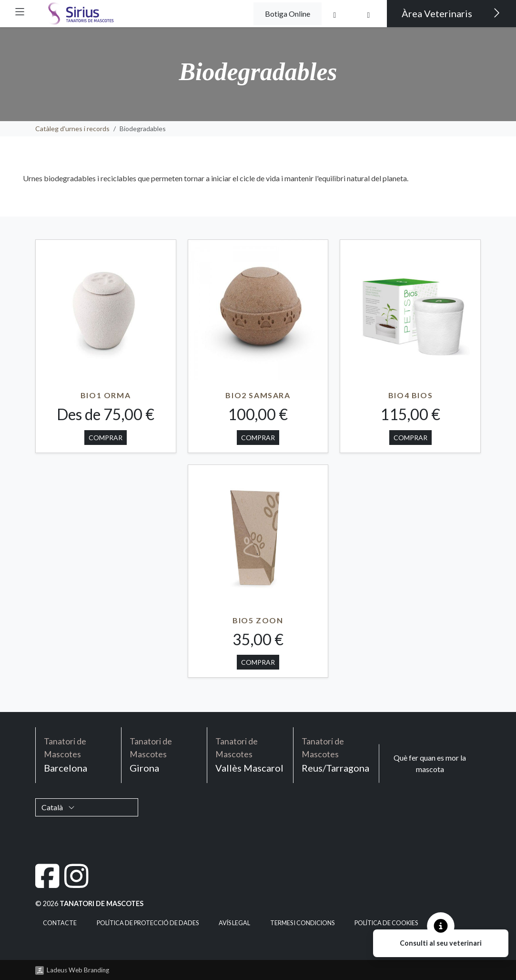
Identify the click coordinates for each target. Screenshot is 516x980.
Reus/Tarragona (336, 754)
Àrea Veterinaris (451, 13)
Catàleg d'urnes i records (72, 129)
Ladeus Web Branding (78, 970)
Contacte (60, 923)
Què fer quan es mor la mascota (430, 763)
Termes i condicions (302, 923)
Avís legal (234, 923)
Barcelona (78, 754)
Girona (164, 754)
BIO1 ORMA (106, 395)
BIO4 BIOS (410, 395)
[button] (20, 12)
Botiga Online (288, 14)
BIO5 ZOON (258, 620)
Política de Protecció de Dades (148, 923)
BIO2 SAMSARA (258, 395)
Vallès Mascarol (250, 754)
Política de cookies (386, 923)
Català (58, 807)
